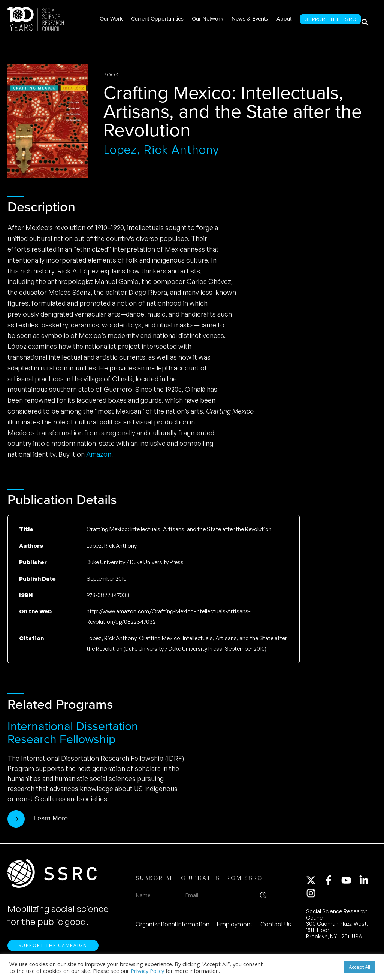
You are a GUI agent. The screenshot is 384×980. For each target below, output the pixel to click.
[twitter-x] (314, 883)
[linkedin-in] (367, 883)
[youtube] (350, 883)
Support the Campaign (53, 951)
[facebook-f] (332, 883)
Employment (235, 927)
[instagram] (312, 896)
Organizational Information (173, 927)
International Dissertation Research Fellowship (73, 733)
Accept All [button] (359, 967)
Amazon (99, 454)
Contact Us (276, 927)
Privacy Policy (147, 971)
